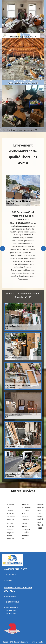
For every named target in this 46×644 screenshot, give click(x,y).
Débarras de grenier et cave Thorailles (11, 534)
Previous (3, 249)
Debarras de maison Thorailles (26, 517)
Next (43, 249)
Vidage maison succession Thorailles (26, 528)
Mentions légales (37, 642)
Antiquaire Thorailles (11, 525)
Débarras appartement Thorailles (26, 507)
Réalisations (11, 575)
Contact (9, 580)
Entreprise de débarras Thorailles (11, 509)
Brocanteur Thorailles (11, 518)
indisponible (12, 610)
